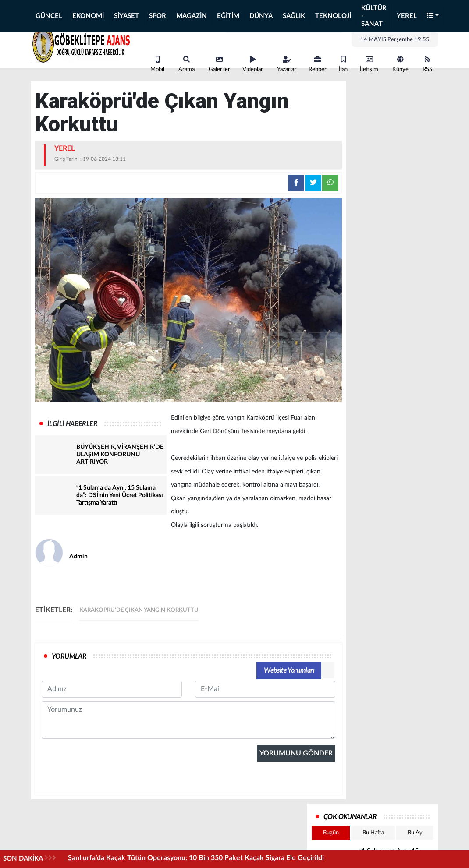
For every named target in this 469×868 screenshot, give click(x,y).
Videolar (253, 64)
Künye (400, 64)
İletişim (369, 64)
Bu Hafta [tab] (373, 833)
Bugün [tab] (331, 833)
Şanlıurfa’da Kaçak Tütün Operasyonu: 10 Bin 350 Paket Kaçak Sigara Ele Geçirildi (196, 858)
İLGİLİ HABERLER (72, 424)
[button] (433, 16)
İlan (343, 64)
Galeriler (219, 64)
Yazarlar (287, 64)
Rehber (318, 64)
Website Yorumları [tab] (289, 670)
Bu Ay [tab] (415, 833)
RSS (427, 64)
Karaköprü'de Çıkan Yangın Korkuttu (139, 610)
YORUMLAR (69, 656)
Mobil (157, 64)
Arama (187, 64)
